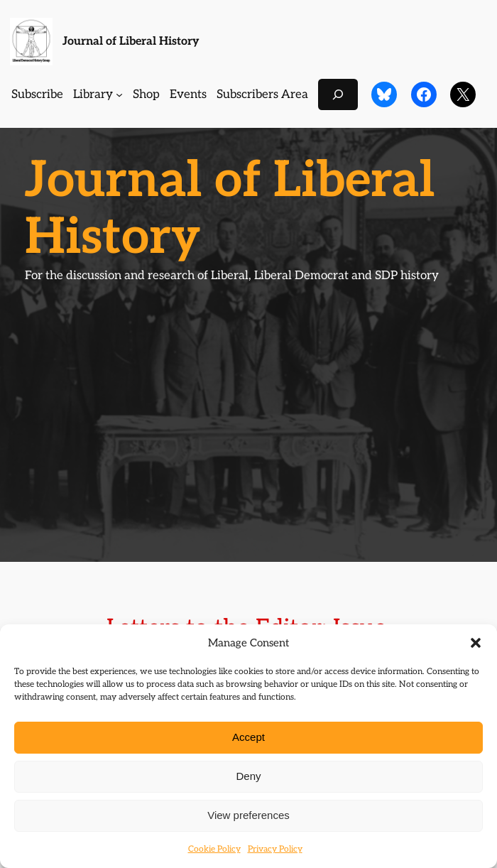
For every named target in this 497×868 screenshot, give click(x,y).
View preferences (248, 815)
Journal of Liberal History (131, 41)
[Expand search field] (338, 94)
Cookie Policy (214, 849)
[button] (476, 643)
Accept (248, 737)
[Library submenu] (119, 94)
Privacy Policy (275, 849)
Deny (248, 776)
